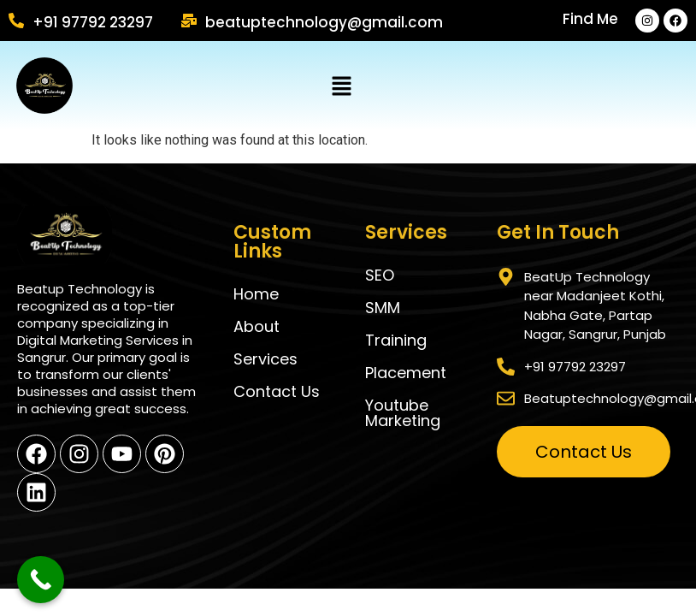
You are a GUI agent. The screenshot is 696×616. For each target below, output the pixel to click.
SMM (383, 308)
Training (396, 340)
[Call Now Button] (41, 580)
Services (265, 359)
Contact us (277, 391)
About (257, 326)
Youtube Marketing (403, 413)
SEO (380, 275)
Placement (406, 373)
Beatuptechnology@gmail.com (324, 22)
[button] (341, 87)
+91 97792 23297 (93, 22)
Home (256, 294)
